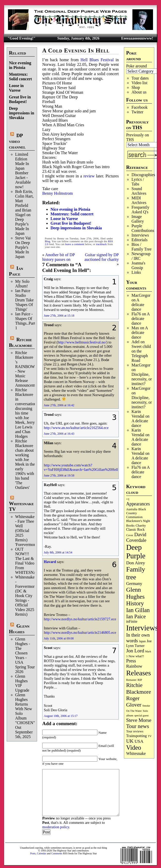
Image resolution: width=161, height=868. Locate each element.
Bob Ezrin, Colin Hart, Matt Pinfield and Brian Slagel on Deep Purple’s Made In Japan (24, 212)
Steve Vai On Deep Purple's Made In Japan (23, 247)
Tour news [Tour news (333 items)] (138, 726)
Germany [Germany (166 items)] (134, 584)
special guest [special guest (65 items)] (141, 715)
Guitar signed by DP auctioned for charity (102, 257)
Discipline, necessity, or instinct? (142, 379)
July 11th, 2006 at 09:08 (59, 638)
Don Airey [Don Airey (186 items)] (136, 563)
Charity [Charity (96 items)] (141, 525)
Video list (139, 83)
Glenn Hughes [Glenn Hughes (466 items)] (135, 593)
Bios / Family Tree (141, 247)
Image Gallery (138, 219)
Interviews (140, 235)
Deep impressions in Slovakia (22, 113)
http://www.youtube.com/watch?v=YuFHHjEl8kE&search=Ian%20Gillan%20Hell (81, 467)
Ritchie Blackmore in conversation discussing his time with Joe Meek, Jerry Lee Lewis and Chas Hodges (26, 413)
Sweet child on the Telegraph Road (141, 353)
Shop (136, 87)
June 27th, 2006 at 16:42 (59, 405)
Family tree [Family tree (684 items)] (136, 573)
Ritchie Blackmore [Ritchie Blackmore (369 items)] (139, 688)
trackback (101, 244)
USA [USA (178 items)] (139, 741)
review (89, 176)
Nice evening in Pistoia (20, 65)
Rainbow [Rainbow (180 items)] (134, 666)
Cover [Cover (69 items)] (130, 535)
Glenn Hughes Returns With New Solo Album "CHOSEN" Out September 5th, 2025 (25, 716)
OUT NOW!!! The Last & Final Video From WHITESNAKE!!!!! (32, 561)
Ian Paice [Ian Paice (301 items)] (136, 616)
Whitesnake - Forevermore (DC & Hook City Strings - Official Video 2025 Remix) (26, 596)
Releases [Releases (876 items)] (139, 673)
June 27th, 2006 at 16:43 (59, 434)
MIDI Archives (139, 200)
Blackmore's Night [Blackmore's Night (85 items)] (138, 521)
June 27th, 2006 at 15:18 (59, 316)
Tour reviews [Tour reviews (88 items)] (135, 731)
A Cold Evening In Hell (76, 50)
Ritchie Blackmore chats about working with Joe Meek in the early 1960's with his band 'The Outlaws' (25, 464)
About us (139, 92)
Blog (48, 241)
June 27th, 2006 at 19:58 (59, 475)
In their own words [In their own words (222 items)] (138, 638)
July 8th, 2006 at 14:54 (58, 552)
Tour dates (140, 78)
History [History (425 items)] (135, 603)
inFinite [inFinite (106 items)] (132, 621)
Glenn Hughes (19, 629)
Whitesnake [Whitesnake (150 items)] (136, 754)
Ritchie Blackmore (21, 342)
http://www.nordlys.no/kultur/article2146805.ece (80, 632)
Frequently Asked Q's (140, 210)
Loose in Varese (16, 88)
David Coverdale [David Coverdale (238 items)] (136, 537)
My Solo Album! (22, 284)
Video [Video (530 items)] (134, 748)
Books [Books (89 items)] (130, 526)
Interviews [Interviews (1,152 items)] (142, 628)
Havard (50, 562)
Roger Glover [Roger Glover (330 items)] (134, 702)
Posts (33, 853)
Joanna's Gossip (138, 265)
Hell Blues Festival (97, 60)
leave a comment (75, 244)
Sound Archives (139, 191)
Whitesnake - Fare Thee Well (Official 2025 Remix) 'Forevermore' (27, 531)
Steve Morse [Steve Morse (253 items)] (139, 720)
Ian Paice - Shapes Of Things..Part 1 (25, 321)
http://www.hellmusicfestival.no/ (82, 342)
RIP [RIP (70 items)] (140, 680)
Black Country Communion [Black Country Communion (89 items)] (136, 513)
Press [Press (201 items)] (131, 661)
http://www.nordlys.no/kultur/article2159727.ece (80, 619)
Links (136, 272)
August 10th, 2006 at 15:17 (61, 716)
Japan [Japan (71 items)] (142, 641)
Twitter (137, 112)
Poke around (137, 66)
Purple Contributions (143, 228)
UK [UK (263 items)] (130, 741)
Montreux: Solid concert (20, 77)
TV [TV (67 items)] (150, 736)
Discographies (143, 175)
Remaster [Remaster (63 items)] (131, 680)
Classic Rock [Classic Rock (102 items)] (135, 530)
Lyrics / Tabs (138, 182)
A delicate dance (138, 305)
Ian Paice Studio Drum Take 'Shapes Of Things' (24, 300)
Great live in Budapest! (20, 99)
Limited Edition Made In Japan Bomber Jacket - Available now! (23, 171)
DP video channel (17, 141)
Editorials (139, 240)
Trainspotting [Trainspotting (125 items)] (137, 736)
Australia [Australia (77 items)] (132, 509)
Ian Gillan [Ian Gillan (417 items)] (138, 610)
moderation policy (56, 827)
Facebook (139, 107)
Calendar (41, 853)
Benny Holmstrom (58, 193)
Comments (57, 853)
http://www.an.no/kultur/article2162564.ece (76, 428)
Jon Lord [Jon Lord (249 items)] (135, 651)
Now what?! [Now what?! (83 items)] (136, 656)
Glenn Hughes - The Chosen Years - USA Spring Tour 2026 (25, 655)
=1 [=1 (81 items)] (128, 499)
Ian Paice (16, 271)
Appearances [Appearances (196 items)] (138, 504)
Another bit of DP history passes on (58, 257)
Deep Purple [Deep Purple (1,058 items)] (136, 552)
